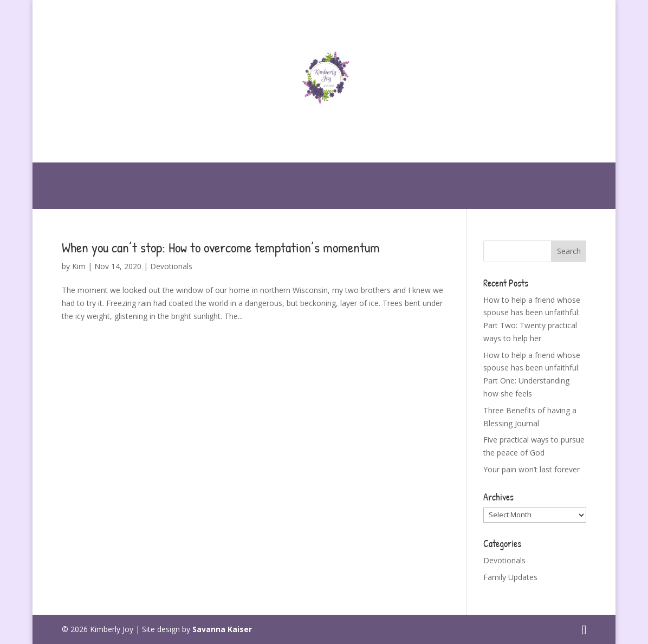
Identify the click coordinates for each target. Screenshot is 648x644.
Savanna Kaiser (222, 629)
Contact (79, 199)
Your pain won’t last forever (532, 469)
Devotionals (171, 266)
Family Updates (510, 577)
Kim (79, 266)
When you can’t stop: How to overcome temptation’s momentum (221, 247)
